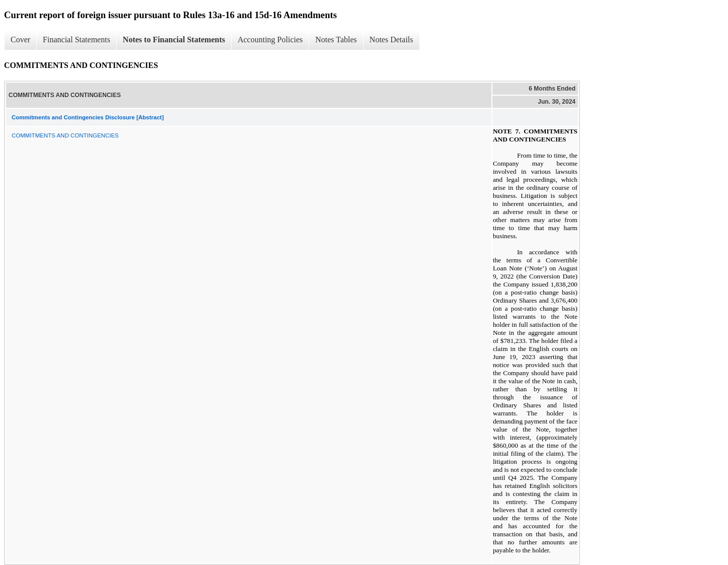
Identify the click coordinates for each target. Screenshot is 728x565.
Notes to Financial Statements (174, 40)
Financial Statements (77, 40)
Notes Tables (336, 40)
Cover (20, 40)
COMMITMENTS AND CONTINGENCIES (65, 135)
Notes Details (391, 40)
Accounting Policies (270, 40)
